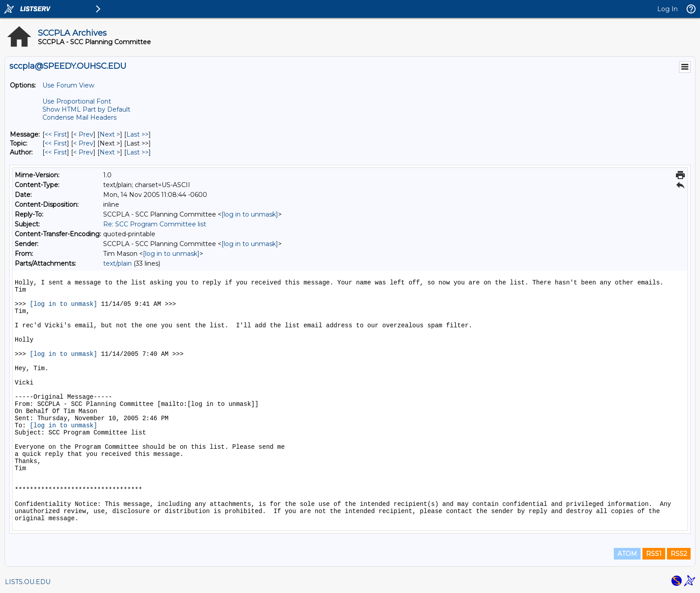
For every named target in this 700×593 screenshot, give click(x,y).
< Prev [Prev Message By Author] (83, 152)
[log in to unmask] (250, 214)
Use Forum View (68, 85)
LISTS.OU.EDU (28, 582)
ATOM (627, 554)
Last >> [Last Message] (137, 134)
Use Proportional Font (77, 101)
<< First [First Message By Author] (56, 152)
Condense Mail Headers (79, 117)
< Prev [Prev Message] (83, 134)
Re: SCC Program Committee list (155, 224)
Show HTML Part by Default (86, 109)
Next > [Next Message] (110, 134)
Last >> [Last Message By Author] (137, 152)
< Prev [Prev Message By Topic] (83, 143)
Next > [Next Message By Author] (110, 152)
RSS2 (679, 554)
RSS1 (654, 554)
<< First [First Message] (56, 134)
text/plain (117, 263)
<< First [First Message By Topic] (56, 143)
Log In (667, 9)
